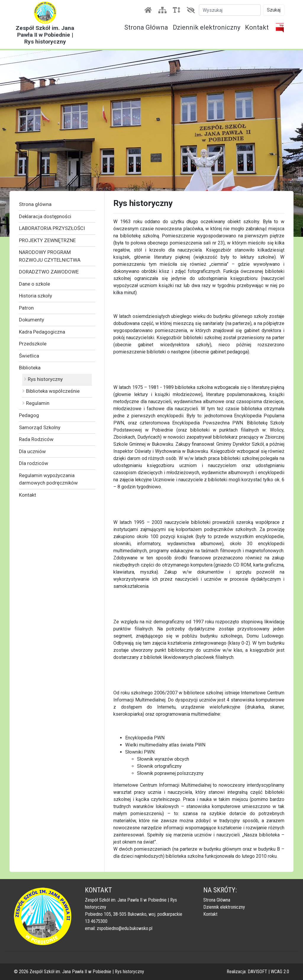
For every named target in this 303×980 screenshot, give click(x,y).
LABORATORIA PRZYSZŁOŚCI (52, 228)
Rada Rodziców (36, 439)
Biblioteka (30, 368)
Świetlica (29, 356)
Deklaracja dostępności (45, 216)
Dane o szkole (34, 284)
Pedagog (29, 415)
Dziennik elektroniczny (207, 27)
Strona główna (35, 204)
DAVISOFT (257, 972)
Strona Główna (146, 27)
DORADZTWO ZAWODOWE (49, 272)
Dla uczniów (32, 451)
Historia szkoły (36, 296)
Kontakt (257, 27)
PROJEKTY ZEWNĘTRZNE (47, 240)
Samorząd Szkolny (40, 427)
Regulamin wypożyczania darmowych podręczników (48, 479)
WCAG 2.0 (280, 972)
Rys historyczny (43, 379)
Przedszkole (33, 344)
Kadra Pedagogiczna (42, 332)
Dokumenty (32, 320)
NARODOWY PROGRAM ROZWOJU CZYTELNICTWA (50, 256)
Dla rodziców (34, 463)
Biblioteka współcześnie (51, 391)
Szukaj (274, 10)
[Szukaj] (230, 10)
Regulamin (36, 403)
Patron (26, 308)
